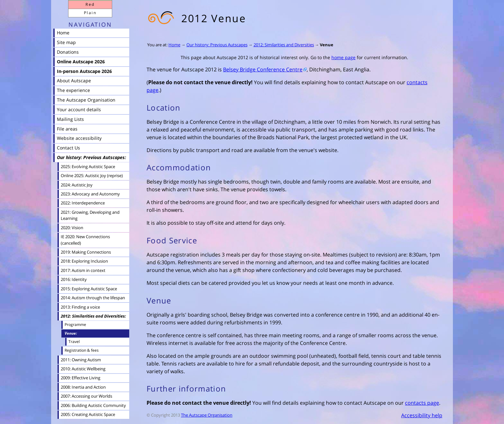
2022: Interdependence (83, 203)
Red (90, 4)
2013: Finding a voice (80, 307)
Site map (66, 42)
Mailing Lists (70, 119)
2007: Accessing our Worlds (86, 396)
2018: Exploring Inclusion (84, 261)
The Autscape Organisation (207, 415)
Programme (75, 325)
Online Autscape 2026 (81, 62)
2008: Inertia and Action (83, 387)
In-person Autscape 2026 (84, 71)
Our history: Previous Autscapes (217, 45)
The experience (73, 90)
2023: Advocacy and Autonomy (90, 194)
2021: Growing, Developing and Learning (90, 215)
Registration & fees (82, 350)
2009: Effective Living (81, 378)
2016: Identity (74, 279)
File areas (67, 129)
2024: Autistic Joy (77, 185)
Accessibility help (422, 415)
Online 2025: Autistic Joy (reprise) (92, 176)
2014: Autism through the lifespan (93, 298)
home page (343, 57)
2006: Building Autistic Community (93, 405)
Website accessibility (79, 138)
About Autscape (74, 81)
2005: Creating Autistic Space (88, 414)
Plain (90, 13)
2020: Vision (72, 228)
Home (174, 45)
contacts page (422, 403)
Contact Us (68, 148)
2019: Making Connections (86, 252)
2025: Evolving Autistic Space (88, 167)
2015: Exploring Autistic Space (89, 289)
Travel (74, 341)
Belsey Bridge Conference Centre (263, 69)
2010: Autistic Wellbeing (83, 369)
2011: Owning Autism (81, 360)
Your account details (79, 109)
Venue (327, 45)
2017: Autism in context (83, 270)
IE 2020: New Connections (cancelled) (85, 240)
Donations (68, 52)
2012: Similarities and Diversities (284, 45)
